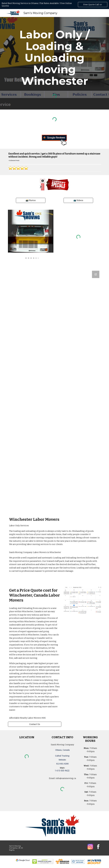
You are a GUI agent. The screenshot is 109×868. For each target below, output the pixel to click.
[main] (54, 58)
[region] (54, 5)
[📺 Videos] (78, 200)
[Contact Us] (35, 724)
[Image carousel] (31, 234)
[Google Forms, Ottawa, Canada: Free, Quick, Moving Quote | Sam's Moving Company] (54, 390)
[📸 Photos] (31, 200)
